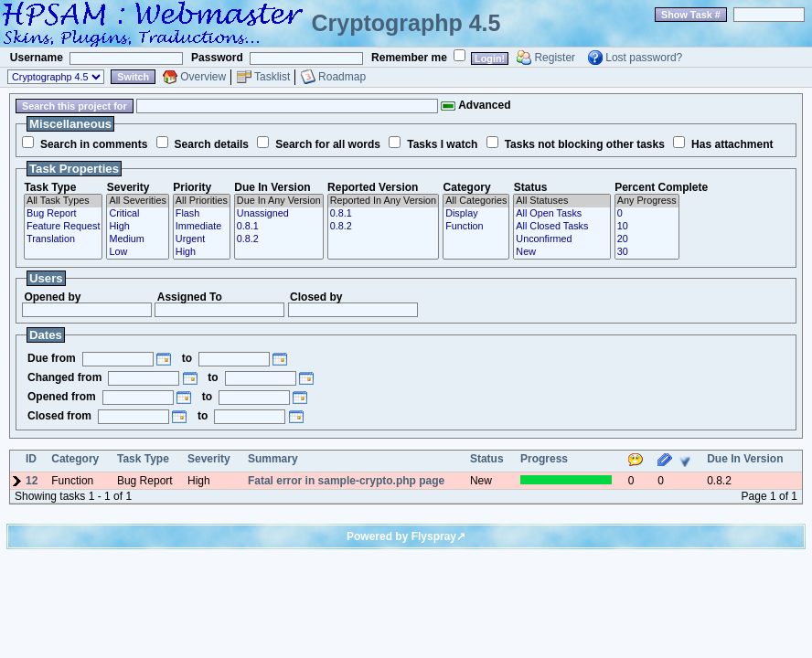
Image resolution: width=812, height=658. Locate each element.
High (137, 227)
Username (37, 58)
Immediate (202, 227)
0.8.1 (279, 227)
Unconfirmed (561, 239)
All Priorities (202, 201)
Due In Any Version (279, 201)
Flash (202, 214)
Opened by (52, 297)
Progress (544, 459)
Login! (490, 58)
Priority (192, 187)
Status (531, 187)
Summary (273, 459)
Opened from (62, 397)
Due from (52, 358)
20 (647, 239)
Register (555, 58)
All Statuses (561, 201)
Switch (133, 77)
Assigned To (190, 297)
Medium (137, 239)
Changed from (64, 377)
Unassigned (279, 214)
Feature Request (63, 227)
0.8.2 (279, 239)
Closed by (316, 297)
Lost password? (644, 58)
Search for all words (328, 144)
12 (32, 481)
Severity (128, 187)
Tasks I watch (442, 144)
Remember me (409, 58)
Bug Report (63, 214)
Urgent (202, 239)
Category (467, 187)
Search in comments (94, 144)
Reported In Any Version (383, 201)
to (187, 358)
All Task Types (63, 201)
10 (647, 227)
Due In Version (272, 187)
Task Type (50, 187)
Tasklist (272, 77)
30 (647, 252)
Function (476, 227)
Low (137, 252)
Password (217, 58)
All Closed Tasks (561, 227)
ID (31, 459)
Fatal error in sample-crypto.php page (346, 481)
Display (476, 214)
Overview (203, 77)
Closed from (59, 416)
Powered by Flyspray (401, 536)
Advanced (475, 105)
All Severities (137, 201)
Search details (212, 144)
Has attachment (732, 144)
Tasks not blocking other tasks (585, 144)
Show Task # (691, 15)
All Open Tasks (561, 214)
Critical (137, 214)
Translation (63, 239)
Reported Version (373, 187)
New (561, 252)
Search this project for (75, 106)
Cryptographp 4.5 (406, 23)
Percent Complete (661, 187)
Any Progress (647, 201)
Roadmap (342, 77)
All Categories (476, 201)
